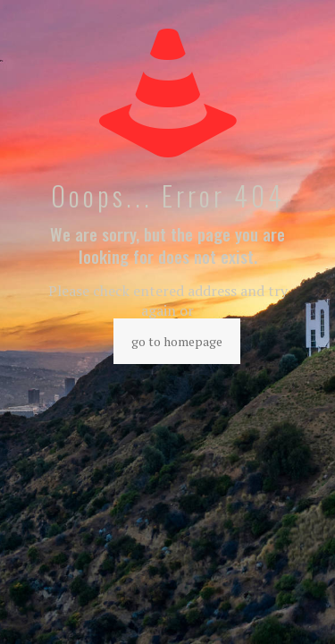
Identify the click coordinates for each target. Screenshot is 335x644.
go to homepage (177, 341)
